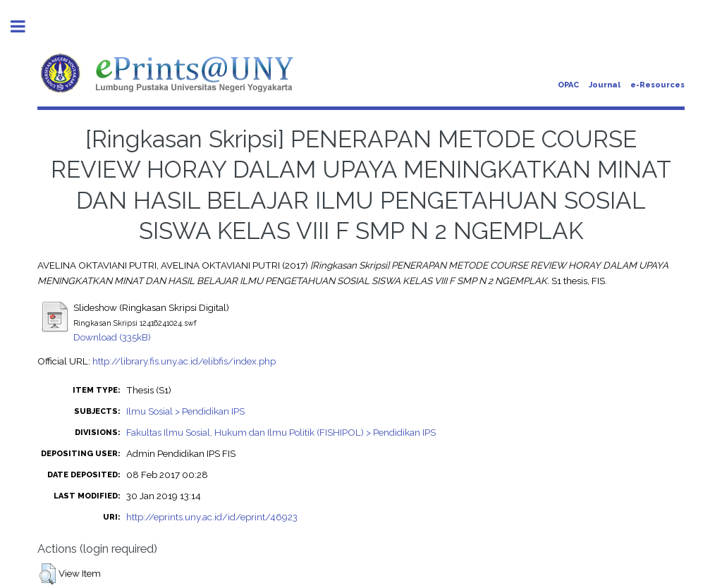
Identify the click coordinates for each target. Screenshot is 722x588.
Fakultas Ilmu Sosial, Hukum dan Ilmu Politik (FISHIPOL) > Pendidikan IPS (281, 432)
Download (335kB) (112, 337)
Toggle (25, 26)
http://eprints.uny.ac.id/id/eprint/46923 (212, 517)
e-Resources (657, 85)
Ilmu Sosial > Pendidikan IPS (185, 411)
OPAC (568, 85)
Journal (605, 85)
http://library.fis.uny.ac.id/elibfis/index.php (184, 361)
